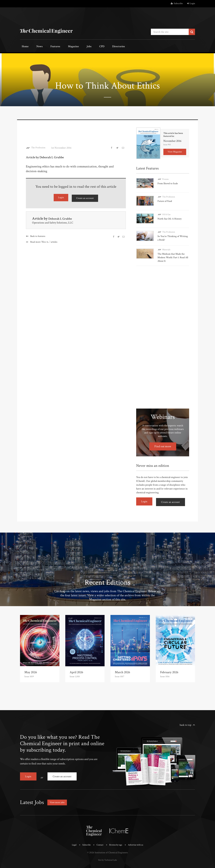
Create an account (85, 197)
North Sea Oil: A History (170, 215)
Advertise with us (138, 836)
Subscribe (177, 3)
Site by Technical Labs (107, 850)
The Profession (39, 147)
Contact (99, 836)
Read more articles (44, 241)
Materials (166, 244)
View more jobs (58, 793)
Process (165, 178)
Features (48, 47)
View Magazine (175, 151)
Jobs (76, 47)
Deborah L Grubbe (63, 217)
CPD (86, 47)
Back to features (38, 235)
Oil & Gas (166, 211)
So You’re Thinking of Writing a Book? (169, 233)
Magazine (63, 47)
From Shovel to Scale (169, 183)
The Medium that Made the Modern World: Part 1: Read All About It (172, 252)
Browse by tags (116, 836)
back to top (186, 718)
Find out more (163, 441)
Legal (71, 836)
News (35, 47)
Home (24, 47)
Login (191, 3)
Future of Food (165, 199)
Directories (100, 47)
